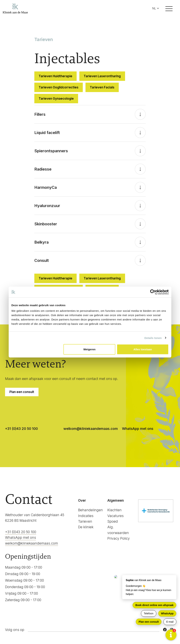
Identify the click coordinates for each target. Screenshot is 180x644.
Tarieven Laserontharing (102, 76)
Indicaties (86, 516)
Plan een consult (22, 392)
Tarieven (85, 521)
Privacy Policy (119, 538)
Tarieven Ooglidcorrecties (59, 87)
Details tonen (153, 338)
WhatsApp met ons (138, 429)
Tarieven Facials (102, 87)
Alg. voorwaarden (118, 530)
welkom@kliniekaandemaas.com (91, 429)
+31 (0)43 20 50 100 (21, 429)
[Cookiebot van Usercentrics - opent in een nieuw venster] (153, 292)
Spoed (113, 521)
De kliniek (86, 527)
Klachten (114, 510)
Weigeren (89, 349)
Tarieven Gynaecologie (56, 99)
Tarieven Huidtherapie (55, 76)
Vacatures (115, 516)
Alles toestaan (143, 349)
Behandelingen (90, 510)
